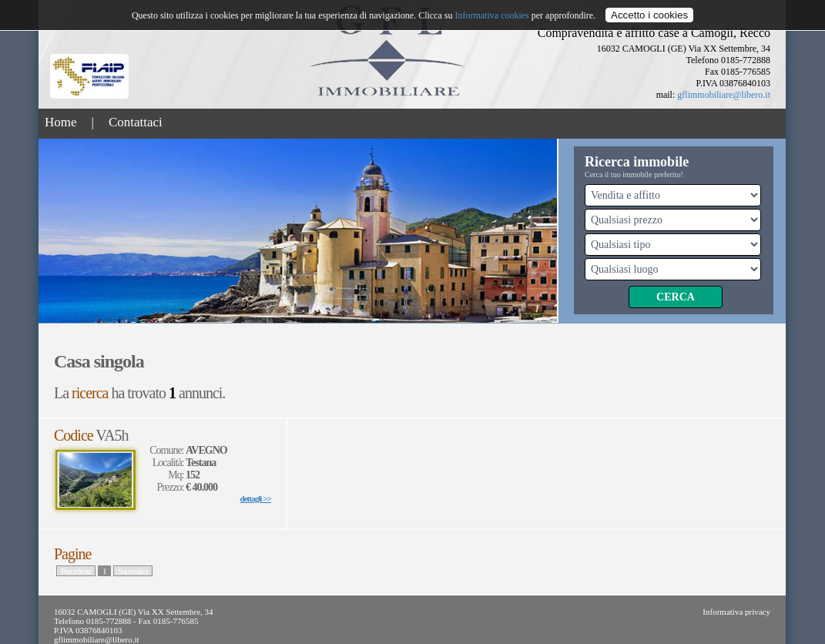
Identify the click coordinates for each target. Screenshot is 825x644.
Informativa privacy (736, 612)
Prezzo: (171, 487)
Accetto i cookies (649, 15)
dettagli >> (255, 498)
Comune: (168, 450)
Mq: (177, 475)
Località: (169, 463)
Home (61, 122)
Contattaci (136, 122)
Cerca (676, 297)
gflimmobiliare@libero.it (724, 95)
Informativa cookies (491, 15)
